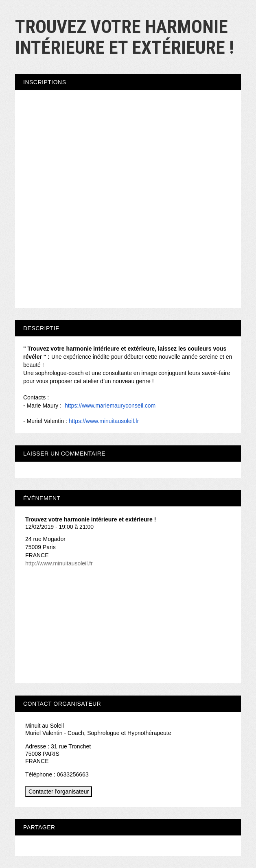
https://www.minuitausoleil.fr (104, 421)
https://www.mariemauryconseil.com (110, 406)
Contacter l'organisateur (59, 792)
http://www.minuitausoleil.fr (59, 563)
